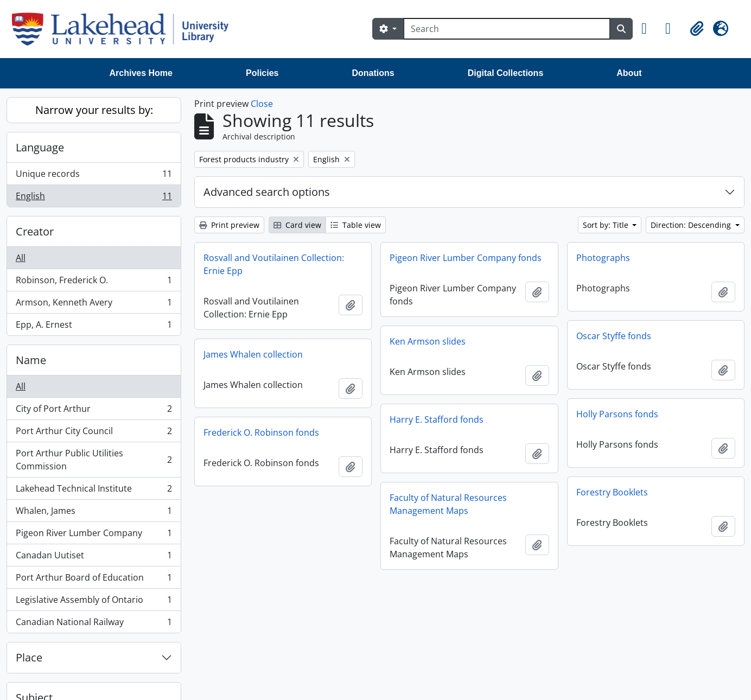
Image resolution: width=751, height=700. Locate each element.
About (629, 73)
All (21, 258)
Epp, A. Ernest (94, 327)
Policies (262, 73)
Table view (356, 225)
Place (29, 657)
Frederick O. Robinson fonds (261, 432)
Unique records (94, 176)
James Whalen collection (253, 354)
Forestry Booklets (612, 492)
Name (31, 360)
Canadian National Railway (94, 624)
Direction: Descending (692, 225)
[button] (649, 29)
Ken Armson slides (428, 341)
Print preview (229, 225)
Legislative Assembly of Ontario (94, 602)
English (94, 198)
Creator (35, 231)
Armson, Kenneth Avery (94, 305)
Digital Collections (506, 73)
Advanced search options (267, 192)
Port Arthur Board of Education (94, 580)
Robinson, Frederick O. (94, 282)
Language (40, 147)
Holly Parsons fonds (617, 414)
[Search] (507, 29)
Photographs (603, 258)
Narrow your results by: (94, 110)
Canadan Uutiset (94, 558)
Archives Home (141, 73)
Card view (297, 225)
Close (262, 104)
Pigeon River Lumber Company (94, 535)
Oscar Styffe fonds (614, 336)
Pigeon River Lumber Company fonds (466, 258)
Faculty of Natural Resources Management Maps (448, 504)
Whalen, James (94, 513)
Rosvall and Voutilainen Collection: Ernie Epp (274, 264)
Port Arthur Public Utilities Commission (94, 460)
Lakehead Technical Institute (94, 491)
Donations (373, 73)
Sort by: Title (607, 225)
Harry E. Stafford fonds (437, 419)
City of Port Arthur (94, 411)
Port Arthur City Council (94, 433)
